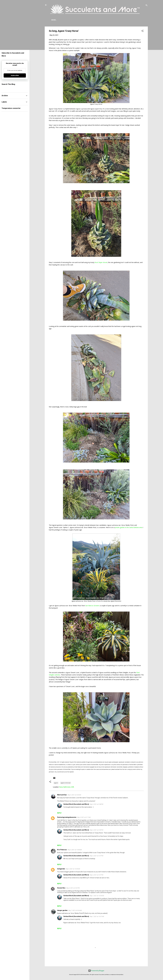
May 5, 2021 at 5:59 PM (97, 830)
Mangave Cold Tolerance (98, 20)
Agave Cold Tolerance (73, 20)
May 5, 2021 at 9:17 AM (84, 817)
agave (56, 783)
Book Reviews (118, 20)
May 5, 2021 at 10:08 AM (75, 850)
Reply (59, 813)
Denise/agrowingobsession (67, 817)
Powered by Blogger (96, 971)
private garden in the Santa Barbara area (129, 527)
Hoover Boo (61, 888)
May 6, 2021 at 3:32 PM (73, 888)
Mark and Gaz (62, 795)
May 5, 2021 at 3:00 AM (74, 795)
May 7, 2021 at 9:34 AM (75, 910)
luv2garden (61, 869)
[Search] (147, 6)
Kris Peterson (62, 850)
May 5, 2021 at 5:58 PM (97, 804)
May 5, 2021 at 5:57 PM (97, 856)
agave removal (65, 783)
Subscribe (132, 20)
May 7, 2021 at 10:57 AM (97, 916)
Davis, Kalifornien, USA (67, 787)
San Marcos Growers (92, 606)
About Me (55, 20)
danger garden (62, 910)
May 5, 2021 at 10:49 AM (73, 869)
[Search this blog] (15, 88)
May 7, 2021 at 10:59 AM (97, 896)
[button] (142, 31)
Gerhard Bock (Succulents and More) (76, 804)
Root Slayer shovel (101, 262)
